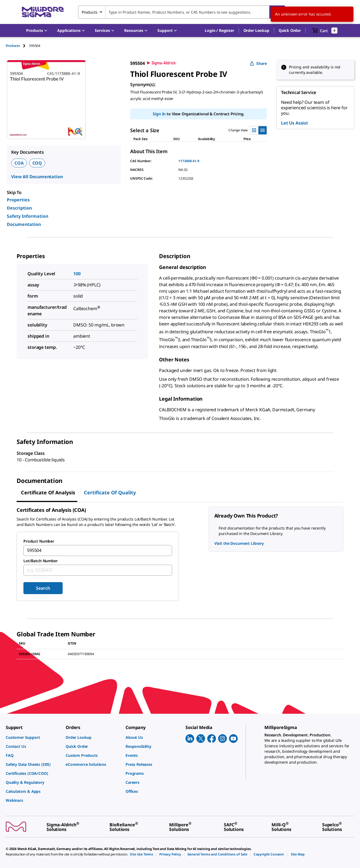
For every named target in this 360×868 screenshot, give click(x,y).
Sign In (159, 114)
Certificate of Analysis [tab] (48, 492)
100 (77, 274)
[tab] (17, 46)
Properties (18, 200)
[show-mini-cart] (325, 31)
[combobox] (182, 12)
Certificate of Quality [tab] (110, 492)
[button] (219, 31)
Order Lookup (256, 30)
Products (13, 46)
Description (19, 208)
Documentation (24, 224)
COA (19, 163)
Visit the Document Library (239, 543)
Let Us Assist (295, 123)
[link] (33, 737)
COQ (37, 163)
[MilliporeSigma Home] (43, 12)
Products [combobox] (90, 12)
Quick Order (290, 30)
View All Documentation (37, 177)
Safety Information (28, 216)
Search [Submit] (43, 588)
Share (258, 63)
